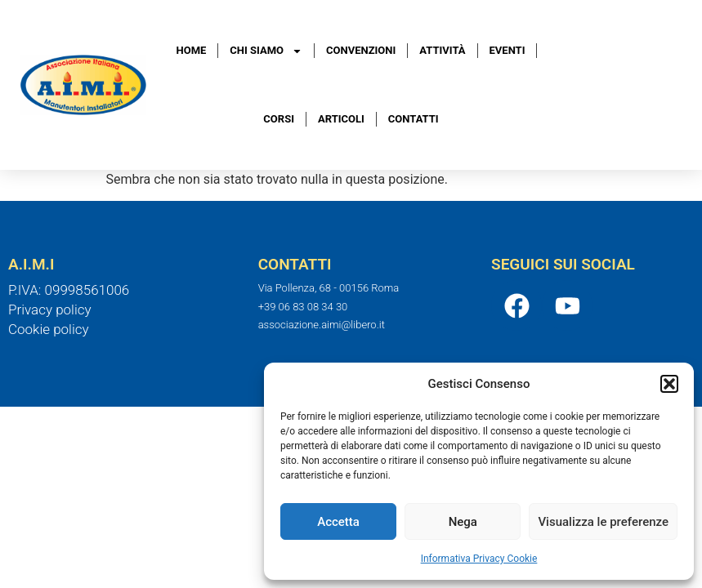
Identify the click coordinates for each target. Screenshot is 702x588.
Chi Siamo (266, 51)
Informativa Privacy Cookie (479, 559)
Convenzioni (361, 50)
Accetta (338, 522)
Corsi (279, 119)
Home (192, 50)
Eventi (507, 50)
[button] (669, 384)
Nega (463, 522)
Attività (442, 50)
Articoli (341, 119)
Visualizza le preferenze (603, 522)
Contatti (414, 119)
